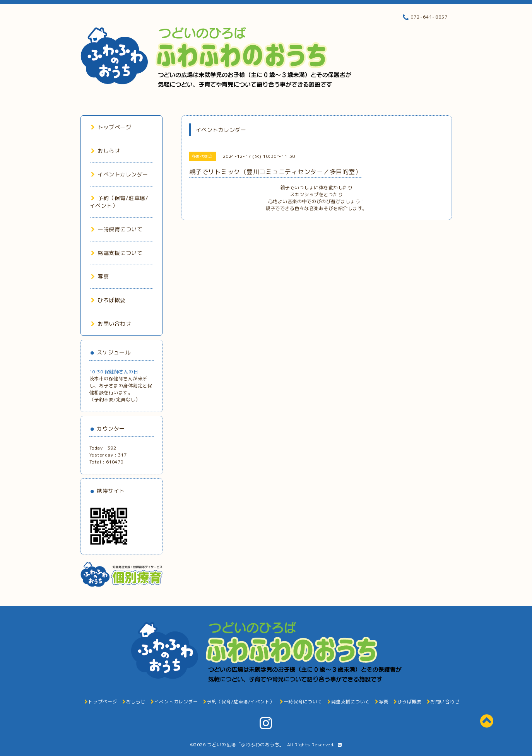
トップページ (111, 127)
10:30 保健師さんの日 (114, 372)
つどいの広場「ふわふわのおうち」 (246, 745)
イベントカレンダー (120, 174)
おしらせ (106, 151)
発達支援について (117, 253)
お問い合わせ (111, 324)
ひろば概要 (108, 300)
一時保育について (117, 229)
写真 (100, 276)
